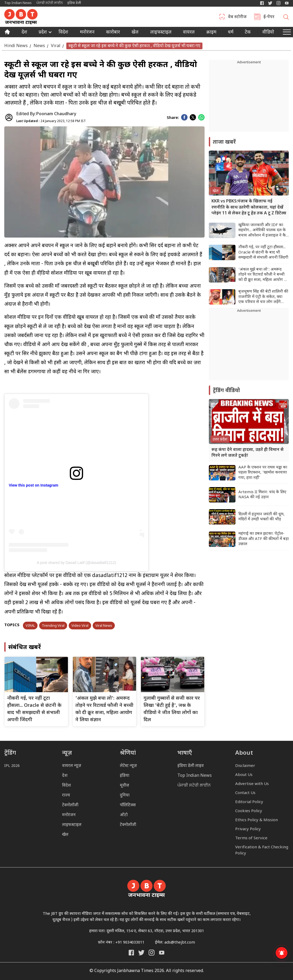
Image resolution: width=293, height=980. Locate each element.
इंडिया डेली (74, 3)
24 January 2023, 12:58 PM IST (51, 121)
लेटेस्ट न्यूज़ (128, 766)
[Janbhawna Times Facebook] (262, 3)
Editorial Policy (249, 802)
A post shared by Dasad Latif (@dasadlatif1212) (76, 563)
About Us (244, 775)
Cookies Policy (249, 811)
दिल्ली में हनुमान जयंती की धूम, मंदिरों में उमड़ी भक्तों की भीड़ (261, 517)
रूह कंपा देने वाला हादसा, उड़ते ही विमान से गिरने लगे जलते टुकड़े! (247, 453)
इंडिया (125, 776)
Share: (173, 118)
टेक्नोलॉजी (70, 805)
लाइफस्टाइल (72, 825)
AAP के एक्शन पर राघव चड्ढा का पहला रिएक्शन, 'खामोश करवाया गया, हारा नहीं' (263, 473)
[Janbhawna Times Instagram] (278, 3)
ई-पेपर (269, 17)
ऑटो (124, 815)
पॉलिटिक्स (128, 805)
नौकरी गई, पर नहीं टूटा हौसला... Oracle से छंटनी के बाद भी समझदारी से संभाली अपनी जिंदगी (263, 252)
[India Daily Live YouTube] (162, 953)
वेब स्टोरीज (237, 17)
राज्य (66, 796)
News (39, 46)
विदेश (63, 33)
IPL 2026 (12, 766)
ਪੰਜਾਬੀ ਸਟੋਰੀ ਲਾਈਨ (50, 3)
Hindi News (16, 46)
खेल (135, 33)
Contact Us (245, 793)
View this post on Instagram (34, 485)
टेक (248, 33)
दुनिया (125, 796)
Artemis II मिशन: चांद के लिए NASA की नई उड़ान (262, 495)
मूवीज (125, 786)
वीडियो (268, 33)
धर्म (231, 33)
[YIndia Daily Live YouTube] (287, 3)
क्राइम (211, 33)
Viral (56, 46)
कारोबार (113, 33)
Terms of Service (251, 838)
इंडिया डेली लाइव (191, 766)
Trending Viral (53, 626)
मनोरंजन (87, 33)
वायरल (189, 33)
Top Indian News (18, 3)
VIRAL (30, 626)
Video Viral (80, 626)
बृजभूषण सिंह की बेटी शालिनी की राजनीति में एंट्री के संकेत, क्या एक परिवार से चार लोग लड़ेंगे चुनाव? (263, 297)
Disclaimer (245, 766)
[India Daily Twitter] (270, 3)
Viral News (104, 626)
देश (24, 33)
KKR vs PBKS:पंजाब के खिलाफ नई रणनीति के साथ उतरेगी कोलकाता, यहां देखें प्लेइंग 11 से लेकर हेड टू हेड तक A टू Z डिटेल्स (249, 207)
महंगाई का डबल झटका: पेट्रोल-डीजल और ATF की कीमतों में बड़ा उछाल (264, 539)
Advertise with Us (252, 784)
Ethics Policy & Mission (257, 820)
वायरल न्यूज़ (72, 766)
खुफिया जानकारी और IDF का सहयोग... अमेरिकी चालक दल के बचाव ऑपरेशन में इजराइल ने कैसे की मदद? (263, 231)
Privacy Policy (248, 829)
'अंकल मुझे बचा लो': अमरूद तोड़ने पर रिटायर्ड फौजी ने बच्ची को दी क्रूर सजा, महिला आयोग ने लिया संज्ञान (262, 275)
